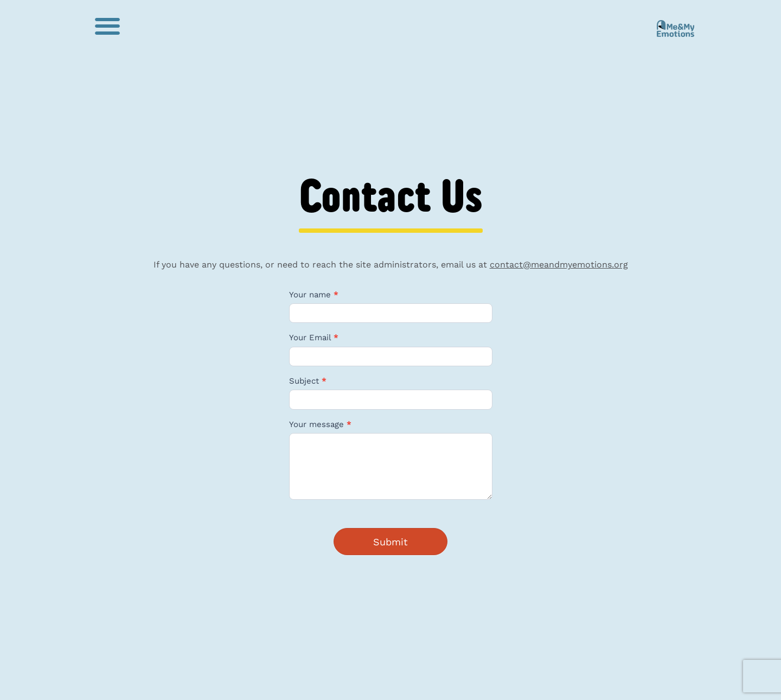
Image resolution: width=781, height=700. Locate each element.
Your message (320, 425)
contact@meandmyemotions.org (559, 265)
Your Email (314, 338)
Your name (314, 295)
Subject (308, 381)
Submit (390, 542)
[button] (107, 26)
